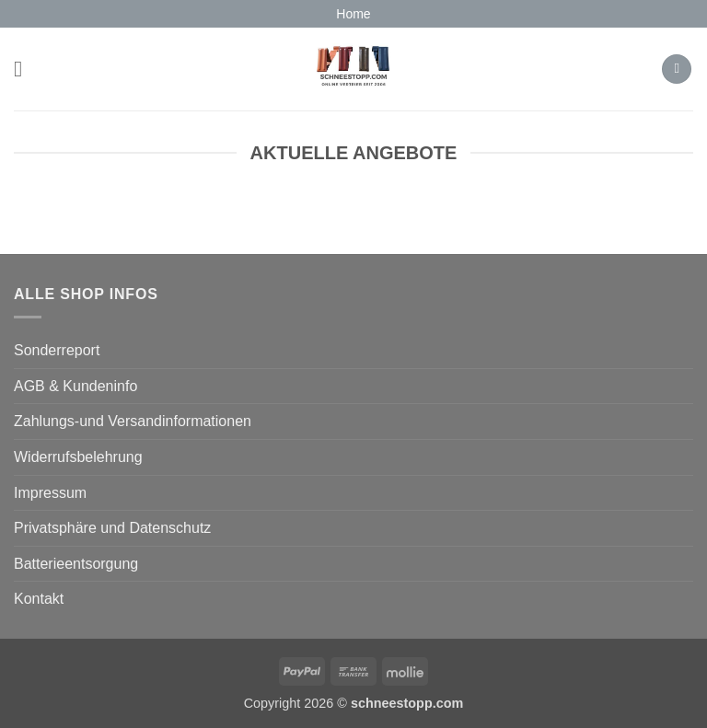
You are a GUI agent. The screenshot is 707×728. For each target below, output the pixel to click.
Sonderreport (57, 350)
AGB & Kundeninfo (75, 386)
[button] (25, 69)
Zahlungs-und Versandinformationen (133, 421)
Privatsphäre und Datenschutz (112, 528)
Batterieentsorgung (76, 564)
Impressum (50, 493)
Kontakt (39, 599)
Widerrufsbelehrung (78, 457)
